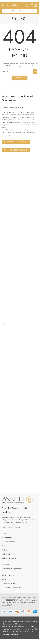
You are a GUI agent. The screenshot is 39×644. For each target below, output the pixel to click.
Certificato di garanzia (9, 558)
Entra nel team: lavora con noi (12, 587)
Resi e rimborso (7, 538)
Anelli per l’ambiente (9, 575)
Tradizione (5, 550)
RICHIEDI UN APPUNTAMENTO (16, 142)
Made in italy (6, 554)
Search (34, 11)
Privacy (4, 546)
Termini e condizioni (8, 542)
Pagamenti (5, 565)
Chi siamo (5, 534)
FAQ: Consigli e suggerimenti (12, 569)
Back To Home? (19, 78)
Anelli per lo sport (8, 579)
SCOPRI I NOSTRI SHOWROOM (16, 150)
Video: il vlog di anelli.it (9, 583)
